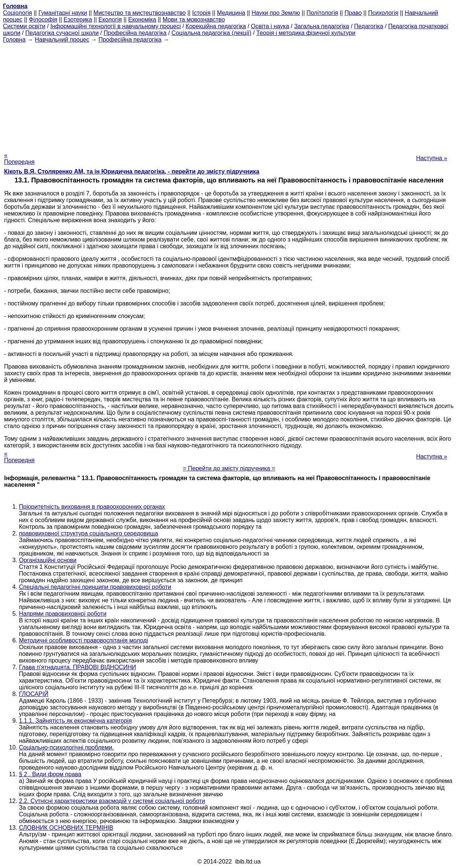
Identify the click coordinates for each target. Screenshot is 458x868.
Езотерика (78, 20)
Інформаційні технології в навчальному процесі (115, 26)
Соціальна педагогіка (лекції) (212, 33)
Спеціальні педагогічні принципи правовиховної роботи (95, 587)
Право (353, 13)
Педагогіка (368, 26)
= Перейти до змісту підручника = (229, 468)
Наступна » (432, 158)
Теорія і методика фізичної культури (306, 33)
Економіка (142, 20)
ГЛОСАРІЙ (34, 694)
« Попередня (19, 158)
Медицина (231, 13)
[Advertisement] (229, 95)
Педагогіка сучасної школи (62, 33)
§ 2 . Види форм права (50, 774)
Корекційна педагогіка (216, 26)
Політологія (322, 13)
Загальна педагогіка (322, 26)
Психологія (383, 13)
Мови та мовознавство (194, 20)
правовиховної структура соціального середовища (89, 533)
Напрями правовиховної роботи (63, 614)
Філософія (43, 20)
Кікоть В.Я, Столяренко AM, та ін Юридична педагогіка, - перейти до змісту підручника (132, 171)
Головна (14, 40)
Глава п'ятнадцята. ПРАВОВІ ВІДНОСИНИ (77, 667)
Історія (201, 13)
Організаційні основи (48, 560)
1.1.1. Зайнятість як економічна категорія (75, 721)
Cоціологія (17, 13)
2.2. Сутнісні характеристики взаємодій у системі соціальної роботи (112, 801)
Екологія (110, 20)
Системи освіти (24, 26)
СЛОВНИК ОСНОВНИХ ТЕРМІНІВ (66, 828)
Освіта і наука (270, 26)
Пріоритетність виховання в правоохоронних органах (92, 507)
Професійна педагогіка (135, 33)
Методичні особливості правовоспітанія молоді (83, 640)
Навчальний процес (62, 40)
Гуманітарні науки (63, 13)
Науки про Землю (276, 13)
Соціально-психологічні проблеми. (66, 747)
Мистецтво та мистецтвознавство (140, 13)
